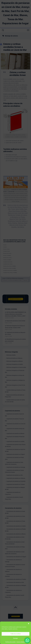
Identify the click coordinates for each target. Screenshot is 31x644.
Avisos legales (21, 642)
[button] (29, 624)
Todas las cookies (15, 634)
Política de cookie (10, 642)
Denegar (15, 638)
